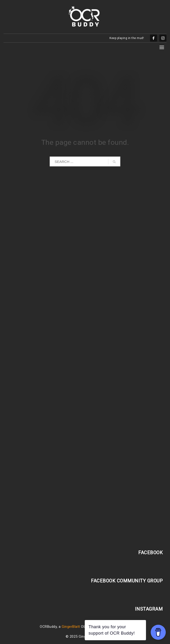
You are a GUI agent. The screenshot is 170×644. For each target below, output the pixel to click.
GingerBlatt (71, 627)
